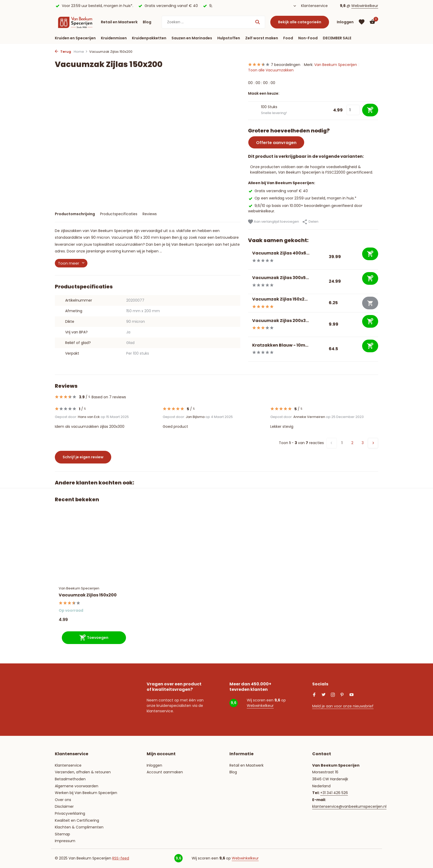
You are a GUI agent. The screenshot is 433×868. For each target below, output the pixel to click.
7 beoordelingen (274, 65)
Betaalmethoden (70, 779)
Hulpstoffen (229, 38)
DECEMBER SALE (337, 38)
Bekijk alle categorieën (300, 22)
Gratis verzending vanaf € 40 (278, 191)
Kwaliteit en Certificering (77, 820)
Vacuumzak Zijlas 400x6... (281, 253)
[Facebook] (314, 695)
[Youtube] (352, 695)
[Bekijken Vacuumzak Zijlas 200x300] (248, 324)
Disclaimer (64, 806)
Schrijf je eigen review (83, 457)
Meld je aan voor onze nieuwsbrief (343, 706)
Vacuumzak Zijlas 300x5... (281, 278)
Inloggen (154, 765)
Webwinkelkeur (365, 6)
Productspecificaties (119, 214)
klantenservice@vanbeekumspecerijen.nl (349, 806)
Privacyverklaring (70, 813)
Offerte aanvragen (276, 143)
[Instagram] (333, 695)
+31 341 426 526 (334, 793)
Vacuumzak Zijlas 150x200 (88, 595)
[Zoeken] (213, 22)
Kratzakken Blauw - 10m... (280, 345)
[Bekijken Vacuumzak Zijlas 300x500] (248, 282)
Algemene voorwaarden (77, 786)
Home (81, 52)
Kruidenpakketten (149, 38)
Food (288, 38)
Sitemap (62, 834)
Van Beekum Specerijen (336, 65)
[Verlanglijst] (362, 22)
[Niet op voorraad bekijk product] (370, 303)
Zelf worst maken (262, 38)
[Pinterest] (342, 695)
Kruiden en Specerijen (75, 38)
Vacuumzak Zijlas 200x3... (281, 321)
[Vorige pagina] (332, 443)
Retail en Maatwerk (119, 22)
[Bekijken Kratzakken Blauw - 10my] (248, 349)
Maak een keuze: (264, 93)
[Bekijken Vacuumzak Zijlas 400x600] (248, 257)
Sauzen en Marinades (192, 38)
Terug (63, 52)
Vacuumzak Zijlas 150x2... (280, 299)
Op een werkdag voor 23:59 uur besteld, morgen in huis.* (302, 198)
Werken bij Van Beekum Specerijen (86, 793)
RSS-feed (121, 858)
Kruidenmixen (114, 38)
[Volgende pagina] (373, 443)
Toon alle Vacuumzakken (271, 70)
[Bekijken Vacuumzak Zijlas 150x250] (248, 303)
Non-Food (308, 38)
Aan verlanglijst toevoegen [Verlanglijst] (274, 222)
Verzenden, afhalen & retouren (83, 772)
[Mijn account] (345, 22)
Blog (147, 22)
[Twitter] (324, 695)
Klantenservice (314, 6)
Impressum (65, 841)
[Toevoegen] (370, 254)
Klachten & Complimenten (79, 827)
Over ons (63, 800)
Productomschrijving (75, 214)
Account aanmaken (165, 772)
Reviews (150, 214)
